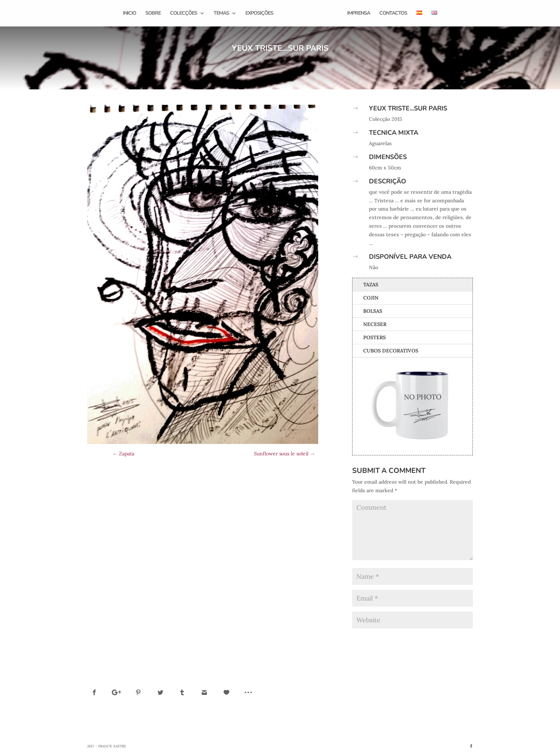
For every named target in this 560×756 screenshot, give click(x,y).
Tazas (371, 285)
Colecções (185, 14)
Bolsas (373, 311)
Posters (374, 337)
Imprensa (357, 14)
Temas (222, 14)
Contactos (392, 14)
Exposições (260, 14)
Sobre (154, 14)
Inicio (131, 14)
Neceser (375, 324)
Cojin (371, 298)
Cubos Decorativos (391, 351)
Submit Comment (443, 639)
